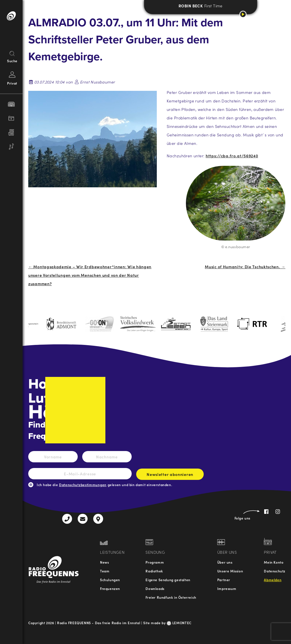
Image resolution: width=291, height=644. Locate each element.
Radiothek (154, 571)
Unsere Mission (230, 571)
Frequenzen (110, 588)
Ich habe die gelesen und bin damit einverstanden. (104, 485)
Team (105, 571)
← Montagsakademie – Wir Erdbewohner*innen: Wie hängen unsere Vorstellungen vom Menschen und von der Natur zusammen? (90, 275)
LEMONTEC (179, 623)
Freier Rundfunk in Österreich (171, 597)
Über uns (225, 562)
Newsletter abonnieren (170, 476)
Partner (224, 580)
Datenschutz (275, 571)
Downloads (155, 588)
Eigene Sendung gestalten (168, 580)
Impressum (227, 588)
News (104, 562)
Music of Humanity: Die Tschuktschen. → (245, 267)
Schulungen (110, 580)
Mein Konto (274, 562)
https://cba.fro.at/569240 (232, 156)
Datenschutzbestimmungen (83, 485)
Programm (155, 562)
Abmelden (273, 580)
